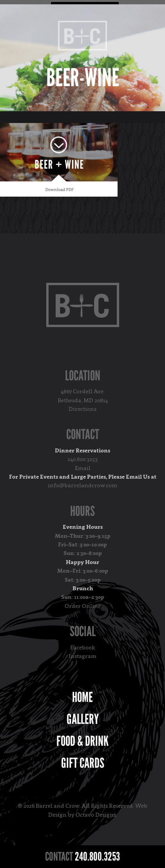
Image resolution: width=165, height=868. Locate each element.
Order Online (83, 603)
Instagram (82, 654)
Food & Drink (82, 739)
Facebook (83, 645)
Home (82, 695)
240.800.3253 (82, 457)
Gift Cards (83, 761)
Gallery (83, 717)
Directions (82, 406)
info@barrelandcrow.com (82, 483)
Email (83, 466)
